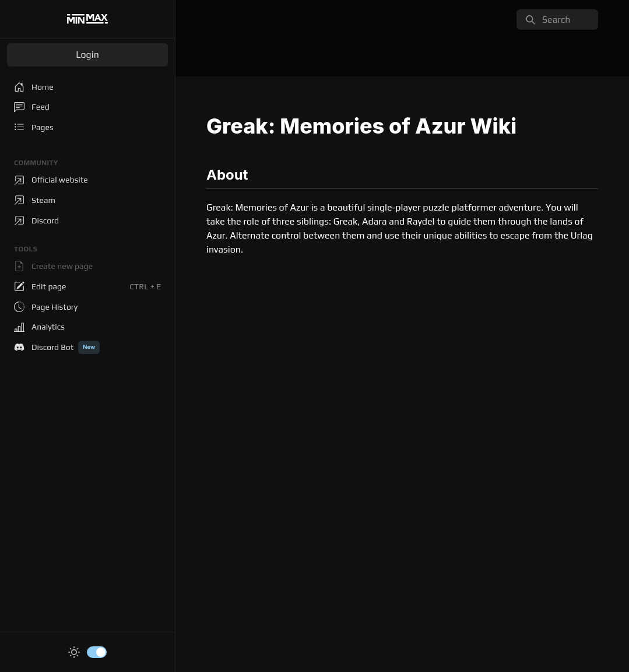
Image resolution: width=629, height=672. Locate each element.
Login (87, 55)
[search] (557, 20)
